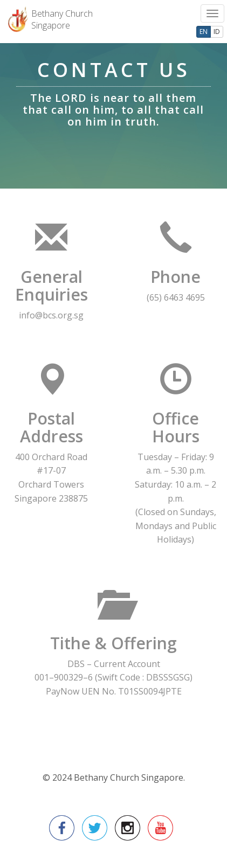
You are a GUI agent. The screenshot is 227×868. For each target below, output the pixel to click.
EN (204, 32)
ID (217, 32)
